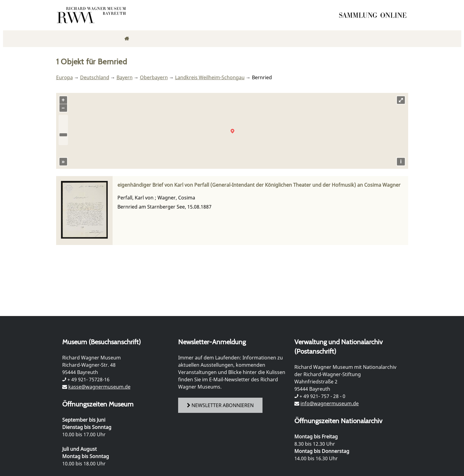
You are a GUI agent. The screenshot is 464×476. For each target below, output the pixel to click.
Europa (64, 77)
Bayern (125, 77)
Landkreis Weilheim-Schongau (210, 77)
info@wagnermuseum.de (330, 403)
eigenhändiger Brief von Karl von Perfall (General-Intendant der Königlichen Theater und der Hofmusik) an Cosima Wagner (259, 185)
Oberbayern (154, 77)
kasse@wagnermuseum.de (99, 387)
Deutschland (95, 77)
